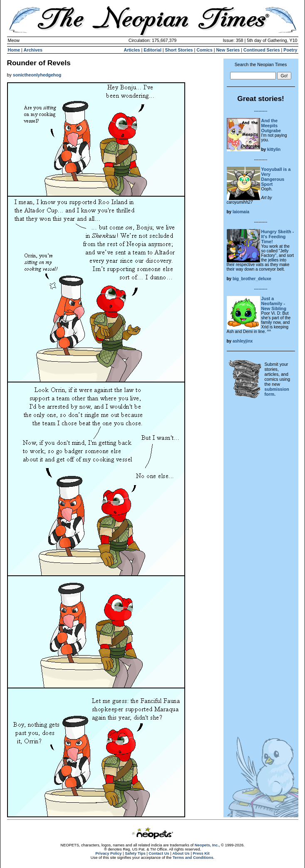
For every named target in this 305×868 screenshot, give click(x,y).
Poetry (290, 50)
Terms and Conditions (193, 858)
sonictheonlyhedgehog (37, 75)
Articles (132, 50)
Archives (33, 50)
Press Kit (201, 853)
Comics (205, 50)
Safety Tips (135, 853)
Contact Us (159, 853)
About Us (181, 853)
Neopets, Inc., (207, 845)
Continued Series (262, 50)
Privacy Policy (108, 853)
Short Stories (179, 50)
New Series (228, 50)
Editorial (152, 50)
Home (14, 50)
